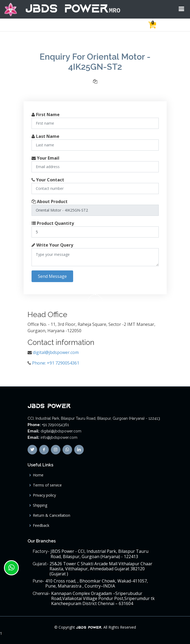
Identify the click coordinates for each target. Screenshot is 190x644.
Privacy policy (44, 495)
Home (38, 475)
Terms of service (47, 485)
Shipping (40, 505)
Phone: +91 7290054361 (56, 363)
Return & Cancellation (52, 515)
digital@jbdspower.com (56, 352)
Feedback (41, 525)
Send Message (52, 276)
